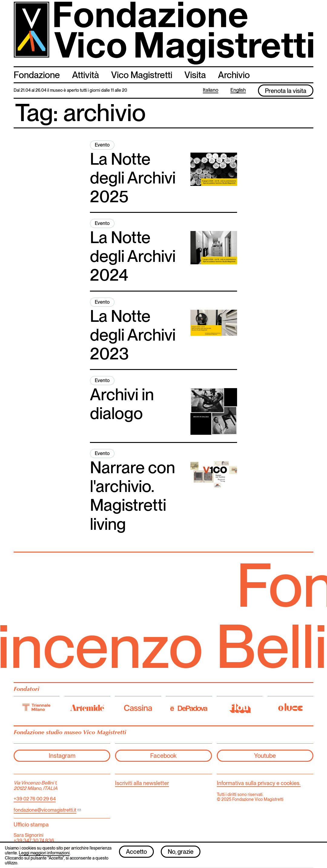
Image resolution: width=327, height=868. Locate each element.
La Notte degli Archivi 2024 (133, 256)
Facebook (163, 756)
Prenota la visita (286, 91)
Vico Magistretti (142, 75)
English (238, 90)
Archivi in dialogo (122, 404)
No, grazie (181, 854)
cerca (308, 74)
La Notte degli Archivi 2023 (133, 335)
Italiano (211, 90)
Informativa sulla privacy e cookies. (259, 783)
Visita (195, 75)
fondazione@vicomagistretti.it (45, 810)
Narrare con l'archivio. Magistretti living (132, 495)
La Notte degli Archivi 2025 (133, 178)
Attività (86, 75)
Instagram (62, 756)
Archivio (234, 75)
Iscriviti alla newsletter (142, 783)
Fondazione (37, 75)
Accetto (136, 854)
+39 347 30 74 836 (34, 841)
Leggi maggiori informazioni (44, 855)
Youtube (265, 756)
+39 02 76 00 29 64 (35, 799)
